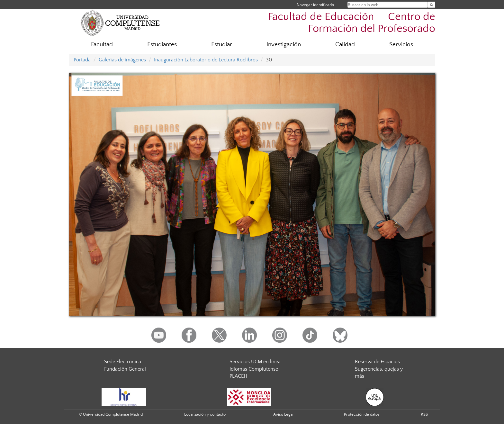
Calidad (345, 45)
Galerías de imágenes (122, 60)
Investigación (284, 45)
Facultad (102, 45)
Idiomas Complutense (254, 369)
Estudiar (222, 45)
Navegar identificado (315, 5)
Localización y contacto (205, 414)
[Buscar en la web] (432, 5)
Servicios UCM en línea (255, 362)
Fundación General (125, 369)
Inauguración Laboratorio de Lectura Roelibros (206, 60)
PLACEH (238, 376)
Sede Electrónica (123, 362)
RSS (424, 414)
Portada (82, 60)
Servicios (401, 45)
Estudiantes (162, 45)
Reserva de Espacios (377, 362)
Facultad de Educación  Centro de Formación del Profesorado (351, 23)
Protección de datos (362, 414)
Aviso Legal (283, 414)
